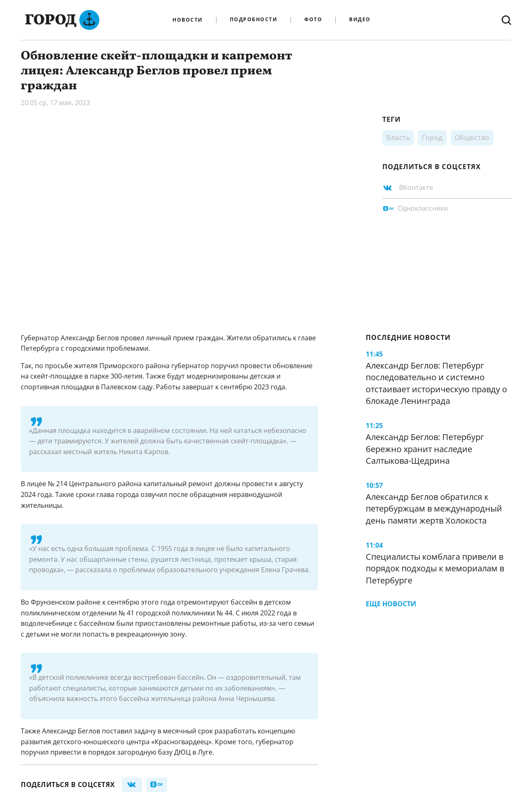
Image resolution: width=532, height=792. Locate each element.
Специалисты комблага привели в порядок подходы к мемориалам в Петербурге (435, 568)
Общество (472, 138)
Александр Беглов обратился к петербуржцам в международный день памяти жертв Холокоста (434, 509)
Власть (398, 138)
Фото (313, 20)
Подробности (254, 20)
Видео (360, 20)
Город (432, 138)
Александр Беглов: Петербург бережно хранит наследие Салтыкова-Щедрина (425, 449)
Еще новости (391, 604)
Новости (188, 20)
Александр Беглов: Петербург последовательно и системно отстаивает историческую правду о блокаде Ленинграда (436, 383)
